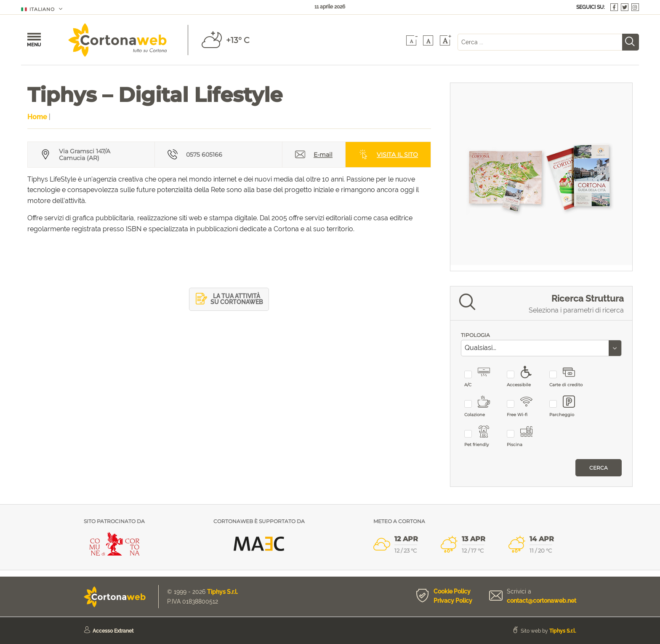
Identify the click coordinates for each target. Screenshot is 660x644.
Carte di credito (567, 377)
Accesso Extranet (113, 631)
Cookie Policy (452, 591)
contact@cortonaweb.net (542, 601)
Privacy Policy (453, 601)
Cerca (599, 468)
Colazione (482, 407)
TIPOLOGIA (475, 335)
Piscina (525, 437)
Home (37, 117)
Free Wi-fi (525, 407)
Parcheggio (567, 407)
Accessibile (525, 377)
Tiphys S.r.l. (222, 592)
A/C (482, 377)
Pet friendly (482, 437)
